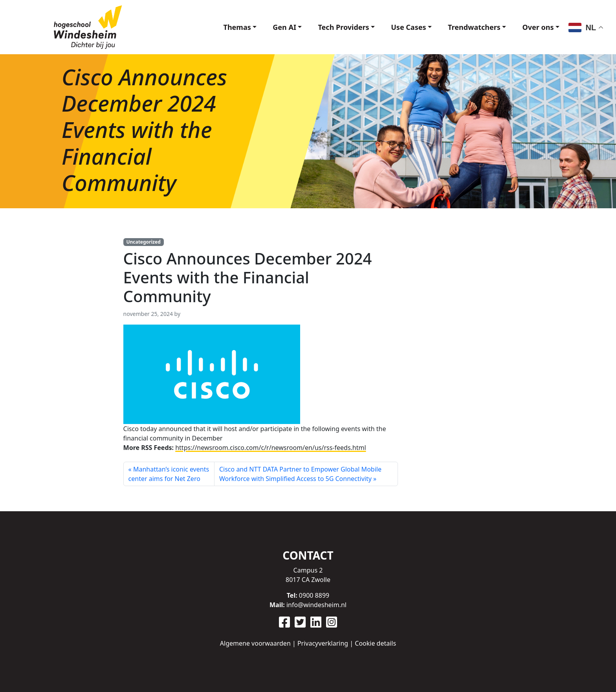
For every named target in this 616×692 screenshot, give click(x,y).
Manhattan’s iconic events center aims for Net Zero (169, 474)
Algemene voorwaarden (255, 643)
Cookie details (375, 643)
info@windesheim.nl (316, 605)
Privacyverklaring (323, 643)
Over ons (538, 27)
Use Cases (408, 27)
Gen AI (284, 27)
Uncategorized (143, 242)
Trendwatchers (474, 27)
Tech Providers (343, 27)
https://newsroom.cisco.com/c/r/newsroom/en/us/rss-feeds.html (270, 448)
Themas (237, 27)
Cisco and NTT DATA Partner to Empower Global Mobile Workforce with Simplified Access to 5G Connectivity (300, 474)
